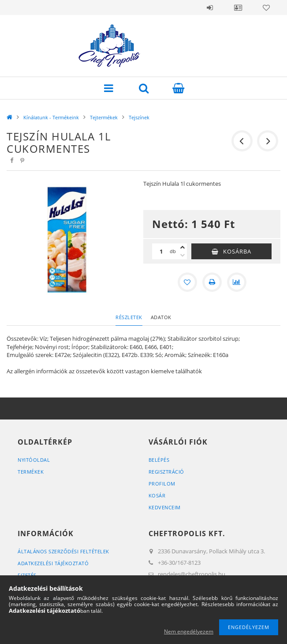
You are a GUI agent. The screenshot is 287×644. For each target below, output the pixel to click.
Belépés (210, 7)
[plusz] (183, 247)
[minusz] (183, 255)
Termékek (31, 472)
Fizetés (27, 575)
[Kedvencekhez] (187, 282)
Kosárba (237, 251)
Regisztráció (166, 472)
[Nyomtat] (212, 282)
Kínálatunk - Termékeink (51, 117)
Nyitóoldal (34, 460)
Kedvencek (266, 7)
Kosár (157, 495)
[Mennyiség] (161, 251)
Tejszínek (139, 117)
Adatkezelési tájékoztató (53, 563)
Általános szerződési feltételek (63, 551)
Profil (238, 7)
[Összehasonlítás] (237, 282)
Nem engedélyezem (189, 631)
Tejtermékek (104, 117)
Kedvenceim (165, 507)
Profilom (162, 484)
